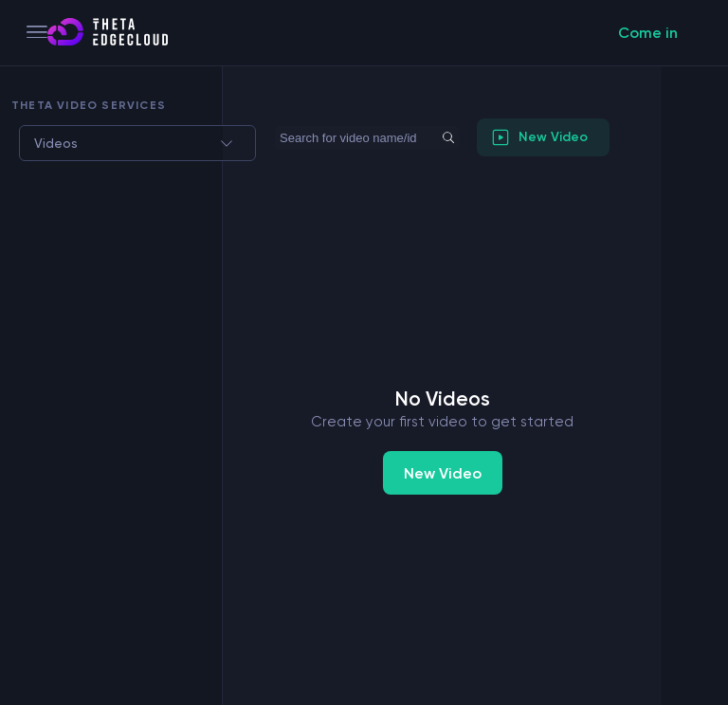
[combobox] (31, 143)
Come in (648, 33)
